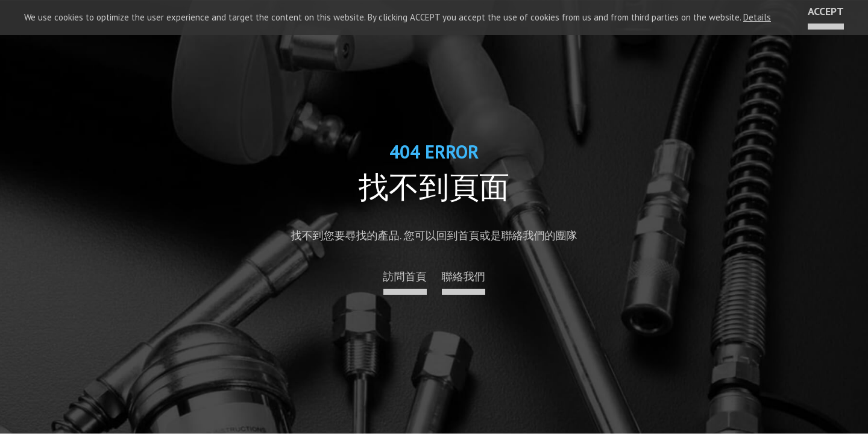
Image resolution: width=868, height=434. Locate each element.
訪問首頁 (405, 277)
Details (757, 17)
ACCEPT (826, 12)
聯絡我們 (464, 277)
